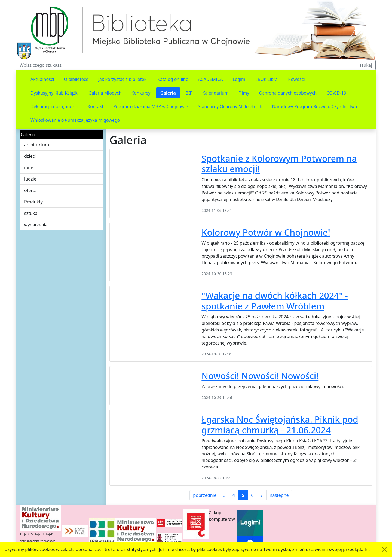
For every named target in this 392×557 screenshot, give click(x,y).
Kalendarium (215, 93)
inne (29, 168)
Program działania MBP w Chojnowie (151, 106)
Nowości (296, 79)
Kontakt (95, 106)
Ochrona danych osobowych (288, 93)
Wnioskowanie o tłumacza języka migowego (75, 120)
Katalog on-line (173, 79)
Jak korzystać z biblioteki (123, 79)
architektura (37, 145)
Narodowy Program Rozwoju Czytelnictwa (315, 106)
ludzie (30, 179)
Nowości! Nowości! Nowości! (260, 376)
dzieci (30, 156)
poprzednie (205, 495)
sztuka (31, 213)
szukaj (366, 65)
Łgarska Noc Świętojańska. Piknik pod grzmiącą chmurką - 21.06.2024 (280, 424)
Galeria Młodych (105, 93)
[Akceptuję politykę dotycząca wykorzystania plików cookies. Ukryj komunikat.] (384, 549)
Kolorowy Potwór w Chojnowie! (266, 232)
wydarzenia (36, 225)
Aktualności (42, 79)
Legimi (240, 79)
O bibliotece (76, 79)
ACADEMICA (211, 79)
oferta (30, 190)
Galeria (168, 93)
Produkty (33, 202)
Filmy (244, 93)
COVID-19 (336, 93)
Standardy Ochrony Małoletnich (230, 106)
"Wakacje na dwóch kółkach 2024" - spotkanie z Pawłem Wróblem (275, 301)
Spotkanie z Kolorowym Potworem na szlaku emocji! (279, 164)
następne (279, 495)
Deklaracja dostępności (54, 106)
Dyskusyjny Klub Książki (55, 93)
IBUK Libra (267, 79)
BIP (189, 93)
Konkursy (141, 93)
